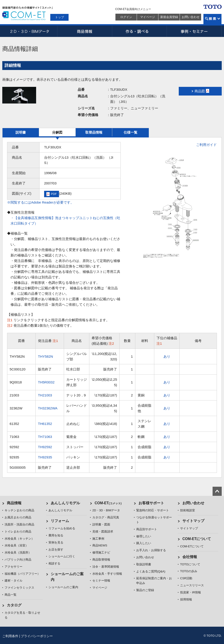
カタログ (14, 605)
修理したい (144, 536)
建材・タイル (13, 581)
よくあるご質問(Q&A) (151, 571)
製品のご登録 (145, 590)
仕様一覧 (131, 132)
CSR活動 (186, 578)
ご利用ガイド (206, 145)
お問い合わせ (191, 17)
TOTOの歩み (189, 571)
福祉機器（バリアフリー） (22, 574)
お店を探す (56, 550)
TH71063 (45, 437)
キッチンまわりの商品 (19, 510)
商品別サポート (147, 529)
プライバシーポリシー (37, 636)
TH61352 (45, 424)
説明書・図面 (101, 524)
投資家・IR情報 (191, 592)
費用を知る (56, 535)
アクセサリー (13, 567)
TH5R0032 (46, 382)
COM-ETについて (197, 539)
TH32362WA (48, 408)
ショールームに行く (62, 556)
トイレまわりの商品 (18, 531)
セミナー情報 (101, 581)
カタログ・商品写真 (106, 517)
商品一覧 (11, 595)
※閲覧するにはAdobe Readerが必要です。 (40, 202)
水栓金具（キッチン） (19, 539)
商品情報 (85, 31)
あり (167, 356)
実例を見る (56, 542)
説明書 (21, 132)
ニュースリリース (192, 585)
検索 (212, 19)
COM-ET (108, 503)
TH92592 (45, 447)
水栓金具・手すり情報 (107, 574)
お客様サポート (151, 503)
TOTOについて (190, 564)
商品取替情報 (101, 560)
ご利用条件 (10, 636)
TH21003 (45, 395)
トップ (60, 17)
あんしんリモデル (65, 503)
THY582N (45, 356)
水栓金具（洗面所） (18, 552)
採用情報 (186, 599)
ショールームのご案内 (63, 587)
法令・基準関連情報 (106, 567)
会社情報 (190, 557)
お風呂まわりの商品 (18, 517)
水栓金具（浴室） (16, 545)
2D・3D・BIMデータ (30, 31)
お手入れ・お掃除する (151, 550)
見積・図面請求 (103, 531)
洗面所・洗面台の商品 (19, 524)
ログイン (126, 17)
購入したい (144, 543)
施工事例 (98, 539)
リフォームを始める (62, 528)
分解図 (57, 132)
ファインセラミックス (19, 588)
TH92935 (45, 457)
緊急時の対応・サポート (153, 510)
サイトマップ (193, 521)
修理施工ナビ (101, 552)
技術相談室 (188, 510)
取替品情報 (94, 132)
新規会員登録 (169, 17)
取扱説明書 (144, 564)
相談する (54, 563)
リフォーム (60, 521)
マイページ (148, 17)
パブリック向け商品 (18, 560)
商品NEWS (100, 545)
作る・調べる (139, 31)
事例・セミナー (194, 31)
